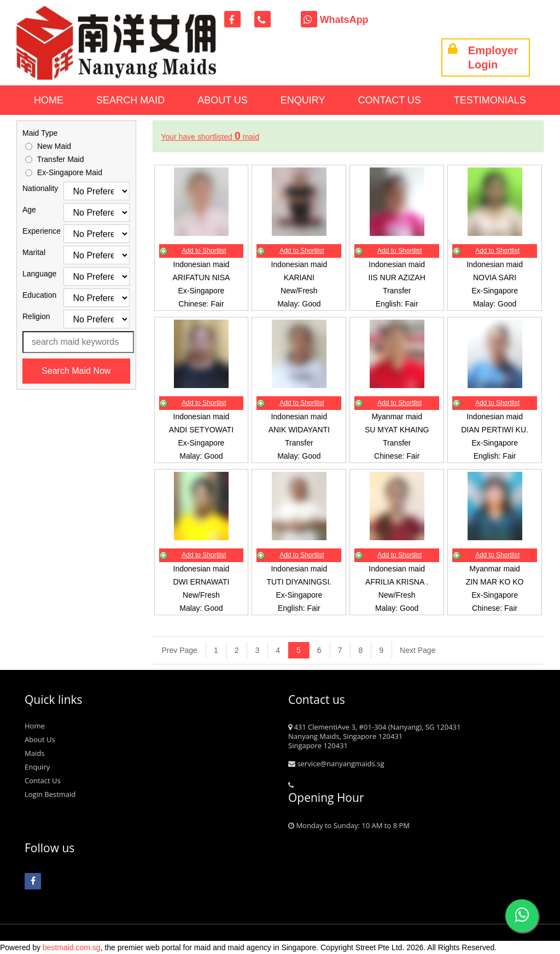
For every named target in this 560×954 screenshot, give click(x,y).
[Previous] (180, 650)
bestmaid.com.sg (72, 947)
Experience (35, 231)
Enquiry (303, 100)
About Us (223, 100)
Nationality (35, 188)
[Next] (413, 650)
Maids (34, 753)
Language (35, 274)
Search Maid (130, 100)
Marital (34, 252)
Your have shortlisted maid (210, 137)
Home (49, 100)
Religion (35, 316)
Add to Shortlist (204, 251)
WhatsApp (335, 20)
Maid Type (40, 133)
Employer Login (483, 57)
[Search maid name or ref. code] (78, 342)
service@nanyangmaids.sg (336, 764)
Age (29, 210)
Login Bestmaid (50, 794)
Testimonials (490, 100)
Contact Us (390, 100)
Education (35, 295)
